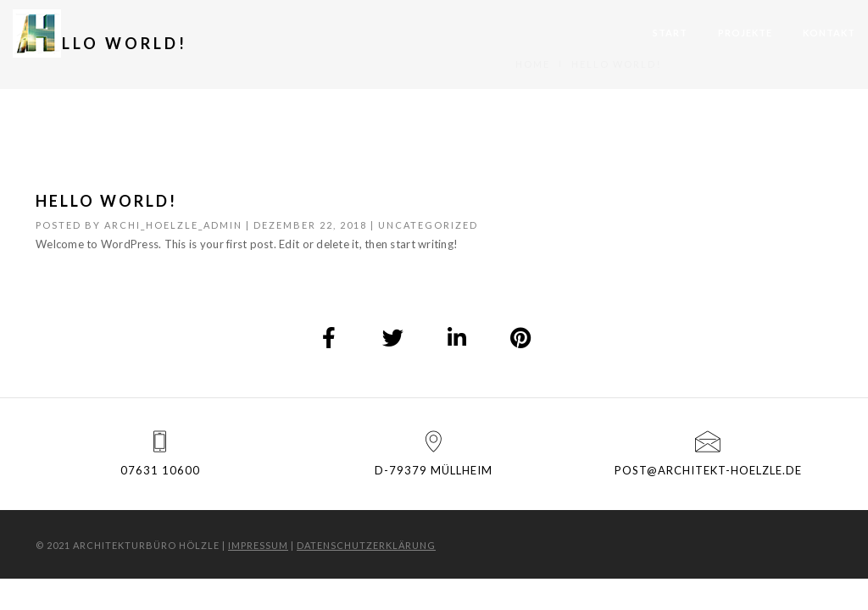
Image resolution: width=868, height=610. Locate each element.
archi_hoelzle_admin (173, 225)
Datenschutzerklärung (366, 545)
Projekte (745, 33)
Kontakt (829, 33)
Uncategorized (428, 225)
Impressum (258, 545)
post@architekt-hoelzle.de (708, 470)
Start (670, 33)
